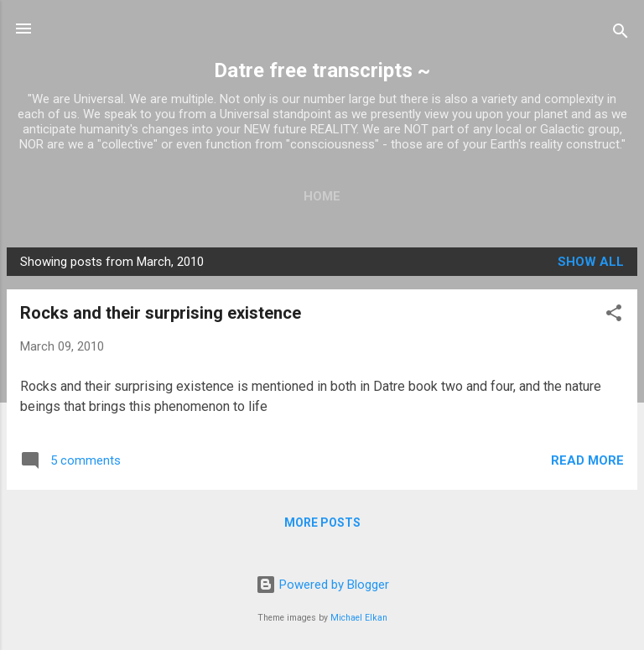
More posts (322, 523)
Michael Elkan (359, 618)
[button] (614, 316)
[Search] (621, 34)
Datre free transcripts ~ (322, 70)
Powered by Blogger (322, 585)
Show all (591, 262)
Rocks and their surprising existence (161, 313)
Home (322, 196)
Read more (587, 460)
